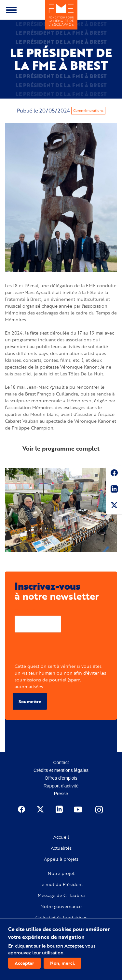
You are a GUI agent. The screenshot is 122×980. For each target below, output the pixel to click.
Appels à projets (61, 859)
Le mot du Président (61, 884)
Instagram (100, 809)
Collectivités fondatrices (61, 917)
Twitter (114, 506)
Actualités (61, 848)
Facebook (114, 474)
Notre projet (61, 873)
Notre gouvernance (61, 906)
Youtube (79, 809)
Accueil (61, 837)
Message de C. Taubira (61, 895)
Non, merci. (62, 963)
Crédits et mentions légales (61, 770)
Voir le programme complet (61, 448)
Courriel (23, 611)
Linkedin (114, 490)
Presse (61, 794)
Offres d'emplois (61, 778)
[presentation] (64, 650)
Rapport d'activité (61, 786)
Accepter (24, 963)
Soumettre (30, 701)
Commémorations (88, 111)
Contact (61, 762)
